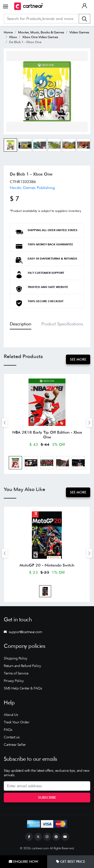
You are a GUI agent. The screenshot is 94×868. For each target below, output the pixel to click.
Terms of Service (16, 673)
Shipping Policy (16, 658)
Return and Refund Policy (22, 666)
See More (78, 359)
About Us (11, 715)
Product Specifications (62, 324)
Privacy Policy (14, 681)
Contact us (12, 737)
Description (21, 324)
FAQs (8, 730)
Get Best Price (71, 862)
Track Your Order (16, 722)
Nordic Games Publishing (32, 188)
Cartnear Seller (15, 745)
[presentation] (5, 423)
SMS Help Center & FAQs (23, 688)
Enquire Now (23, 862)
